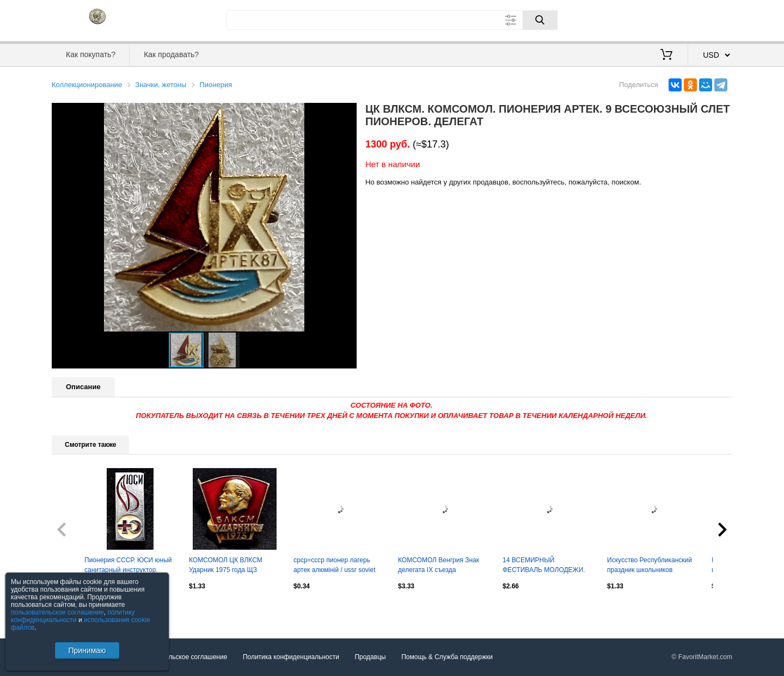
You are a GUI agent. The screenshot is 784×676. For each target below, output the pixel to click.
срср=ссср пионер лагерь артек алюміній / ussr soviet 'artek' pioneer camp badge (335, 566)
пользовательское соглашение (57, 612)
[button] (347, 113)
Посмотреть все (76, 610)
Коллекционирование (87, 85)
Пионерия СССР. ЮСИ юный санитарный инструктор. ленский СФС (128, 566)
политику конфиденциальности (73, 616)
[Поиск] (540, 20)
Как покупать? (91, 54)
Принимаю (87, 650)
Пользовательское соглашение (180, 657)
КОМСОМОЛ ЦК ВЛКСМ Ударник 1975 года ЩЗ (226, 565)
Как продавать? (171, 54)
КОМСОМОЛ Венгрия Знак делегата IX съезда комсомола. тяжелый (439, 566)
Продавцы (370, 657)
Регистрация (710, 19)
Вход (669, 19)
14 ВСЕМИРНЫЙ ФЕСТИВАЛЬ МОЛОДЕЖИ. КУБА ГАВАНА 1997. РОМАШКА (544, 566)
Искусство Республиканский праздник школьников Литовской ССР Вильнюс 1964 (650, 566)
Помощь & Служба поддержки (447, 657)
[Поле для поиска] (392, 20)
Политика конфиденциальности (291, 657)
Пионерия (216, 85)
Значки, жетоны (161, 85)
